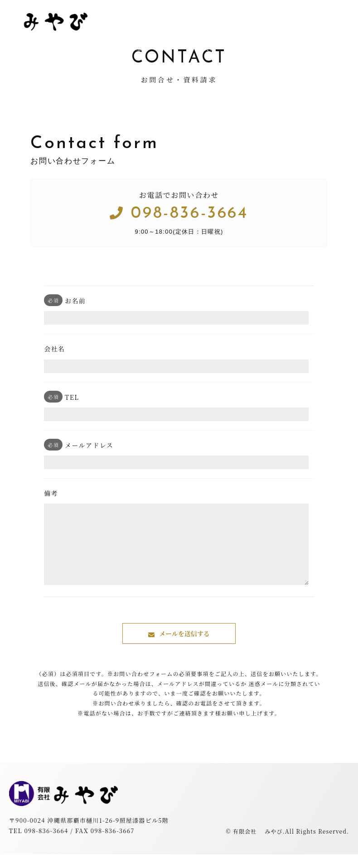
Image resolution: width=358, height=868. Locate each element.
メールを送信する (184, 647)
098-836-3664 (179, 214)
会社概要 (202, 47)
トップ (106, 47)
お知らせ (250, 47)
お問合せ (298, 47)
